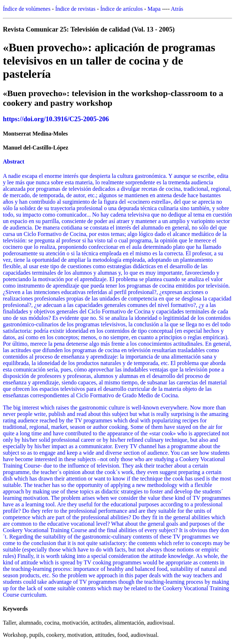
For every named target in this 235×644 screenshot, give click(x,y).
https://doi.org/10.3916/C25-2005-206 (56, 119)
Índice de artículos (121, 9)
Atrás (177, 9)
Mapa (154, 9)
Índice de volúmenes (27, 9)
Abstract (14, 162)
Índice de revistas (75, 9)
